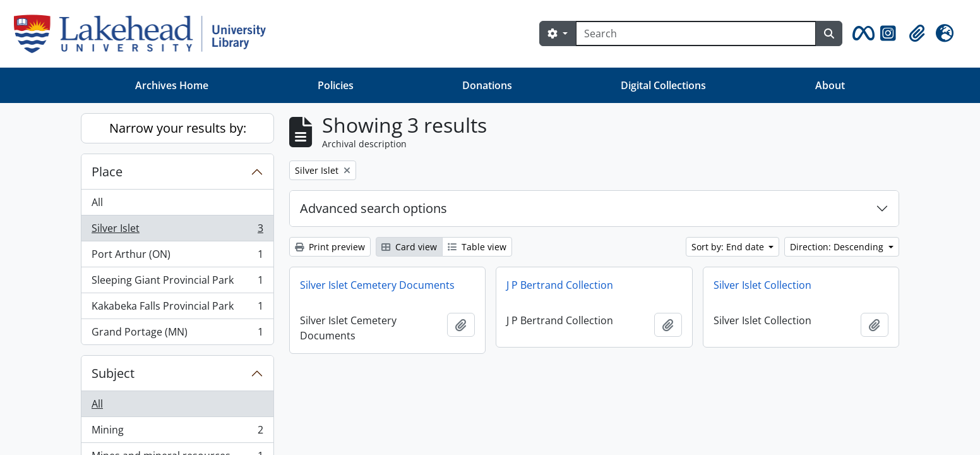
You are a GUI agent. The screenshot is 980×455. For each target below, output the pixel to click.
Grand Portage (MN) (177, 334)
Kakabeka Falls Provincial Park (177, 309)
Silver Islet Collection (762, 285)
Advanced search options (373, 208)
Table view (477, 247)
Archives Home (172, 85)
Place (107, 172)
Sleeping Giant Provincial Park (177, 283)
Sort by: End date (729, 247)
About (830, 85)
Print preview (330, 247)
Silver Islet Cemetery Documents (377, 285)
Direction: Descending (838, 247)
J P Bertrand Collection (560, 285)
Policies (336, 85)
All (97, 202)
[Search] (696, 33)
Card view (409, 247)
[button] (861, 33)
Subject (113, 373)
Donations (487, 85)
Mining (177, 433)
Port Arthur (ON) (177, 257)
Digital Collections (663, 85)
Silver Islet (177, 231)
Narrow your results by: (178, 128)
